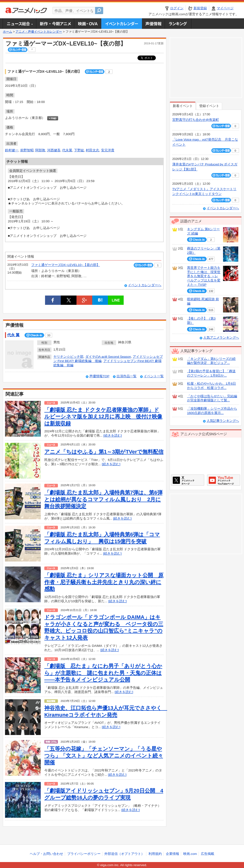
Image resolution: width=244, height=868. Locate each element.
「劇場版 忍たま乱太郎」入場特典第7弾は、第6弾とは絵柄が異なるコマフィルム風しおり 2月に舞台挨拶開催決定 (103, 499)
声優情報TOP (99, 376)
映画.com (190, 854)
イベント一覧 (154, 376)
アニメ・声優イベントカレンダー (122, 24)
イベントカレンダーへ (145, 285)
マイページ (225, 8)
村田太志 (92, 150)
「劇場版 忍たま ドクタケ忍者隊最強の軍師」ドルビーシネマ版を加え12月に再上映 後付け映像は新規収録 (103, 417)
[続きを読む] (113, 436)
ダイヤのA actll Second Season (108, 357)
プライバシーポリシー (84, 854)
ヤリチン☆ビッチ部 (68, 357)
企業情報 (173, 854)
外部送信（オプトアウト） (124, 854)
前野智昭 (27, 150)
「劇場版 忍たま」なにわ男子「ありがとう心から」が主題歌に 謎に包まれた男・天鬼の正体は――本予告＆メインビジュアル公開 (103, 673)
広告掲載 (208, 854)
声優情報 (153, 24)
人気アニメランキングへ (221, 338)
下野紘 (79, 150)
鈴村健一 (12, 150)
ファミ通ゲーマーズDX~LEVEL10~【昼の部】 (66, 265)
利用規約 (155, 854)
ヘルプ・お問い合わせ (46, 854)
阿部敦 (40, 150)
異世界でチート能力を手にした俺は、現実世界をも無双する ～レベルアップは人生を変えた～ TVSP (204, 276)
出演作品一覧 (127, 376)
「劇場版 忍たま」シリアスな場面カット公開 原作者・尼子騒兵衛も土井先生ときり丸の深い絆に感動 (104, 582)
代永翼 (67, 150)
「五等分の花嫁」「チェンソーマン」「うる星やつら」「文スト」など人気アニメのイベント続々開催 (104, 756)
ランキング (178, 24)
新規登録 (200, 8)
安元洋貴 (108, 150)
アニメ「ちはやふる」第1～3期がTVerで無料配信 (104, 452)
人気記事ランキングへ (223, 421)
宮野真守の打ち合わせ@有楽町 (196, 120)
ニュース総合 (20, 24)
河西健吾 (54, 150)
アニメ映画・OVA (88, 24)
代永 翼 (13, 335)
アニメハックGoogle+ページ (224, 480)
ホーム (8, 32)
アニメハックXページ (188, 480)
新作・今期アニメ (55, 24)
